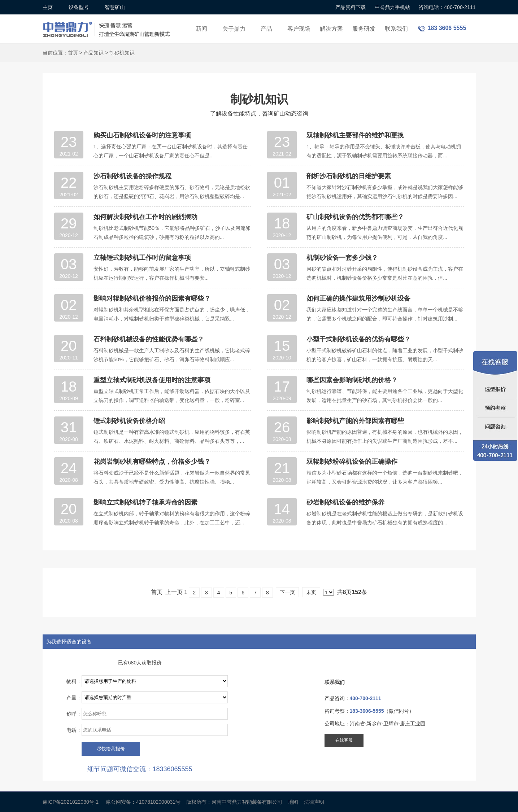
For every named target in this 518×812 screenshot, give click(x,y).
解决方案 (331, 29)
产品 (266, 29)
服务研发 (364, 29)
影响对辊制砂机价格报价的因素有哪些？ (152, 298)
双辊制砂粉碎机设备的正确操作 (352, 462)
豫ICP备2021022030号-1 (71, 802)
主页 (48, 7)
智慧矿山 (115, 7)
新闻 (201, 29)
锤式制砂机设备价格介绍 (129, 421)
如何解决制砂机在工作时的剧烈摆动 (145, 217)
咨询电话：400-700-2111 (447, 7)
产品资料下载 (351, 7)
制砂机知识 (122, 53)
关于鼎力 (234, 29)
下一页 (287, 592)
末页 (311, 592)
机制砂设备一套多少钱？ (342, 258)
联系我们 (396, 29)
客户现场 (299, 29)
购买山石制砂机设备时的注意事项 (142, 135)
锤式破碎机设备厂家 (108, 25)
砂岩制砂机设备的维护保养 (345, 502)
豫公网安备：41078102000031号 (143, 802)
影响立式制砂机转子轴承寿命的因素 (145, 502)
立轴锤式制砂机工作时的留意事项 (142, 258)
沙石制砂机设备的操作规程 (132, 176)
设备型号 (79, 7)
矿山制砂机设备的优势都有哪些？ (355, 217)
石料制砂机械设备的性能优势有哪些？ (149, 339)
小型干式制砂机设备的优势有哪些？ (358, 339)
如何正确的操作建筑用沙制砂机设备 (358, 298)
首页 (73, 53)
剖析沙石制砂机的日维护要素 (349, 176)
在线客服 (344, 740)
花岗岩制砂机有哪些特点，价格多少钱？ (152, 462)
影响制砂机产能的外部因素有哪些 (355, 421)
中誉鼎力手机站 (392, 7)
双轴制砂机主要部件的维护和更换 (355, 135)
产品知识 (93, 53)
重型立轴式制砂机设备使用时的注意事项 (152, 380)
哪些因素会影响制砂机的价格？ (352, 380)
